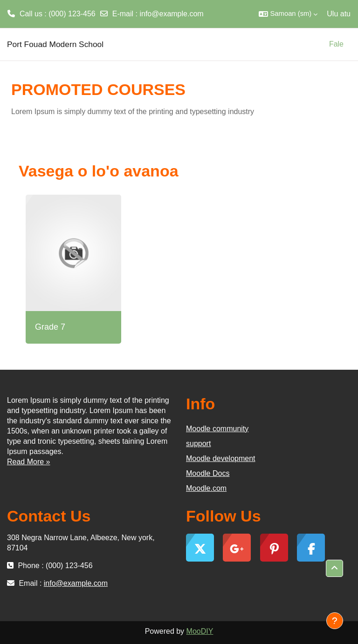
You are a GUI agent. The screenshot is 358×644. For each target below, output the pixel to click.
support (198, 444)
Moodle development (221, 458)
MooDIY (200, 631)
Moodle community (217, 429)
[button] (288, 14)
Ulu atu (339, 14)
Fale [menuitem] (336, 44)
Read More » (29, 462)
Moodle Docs (208, 473)
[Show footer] (335, 621)
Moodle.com (206, 488)
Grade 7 (50, 327)
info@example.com (171, 14)
